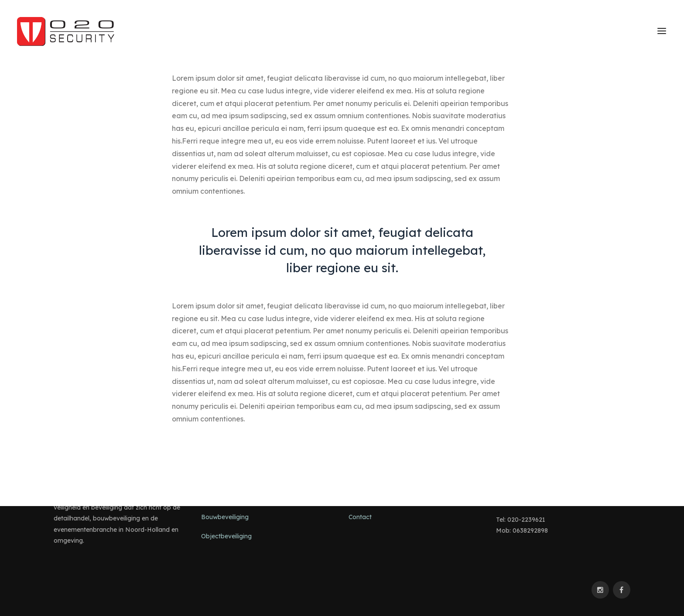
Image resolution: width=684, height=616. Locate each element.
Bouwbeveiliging (225, 517)
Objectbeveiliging (226, 536)
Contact (360, 517)
